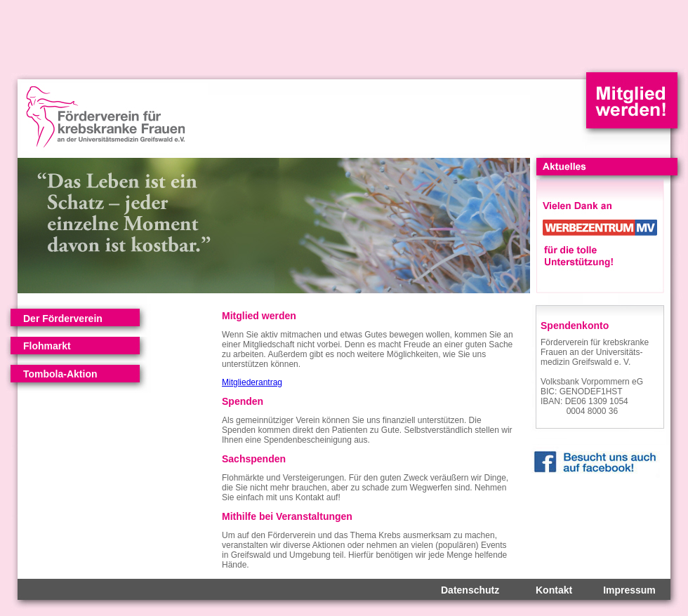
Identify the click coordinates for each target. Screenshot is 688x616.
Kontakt (554, 590)
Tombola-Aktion (60, 374)
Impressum (629, 590)
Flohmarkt (47, 346)
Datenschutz (470, 590)
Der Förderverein (63, 319)
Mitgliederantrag (252, 382)
